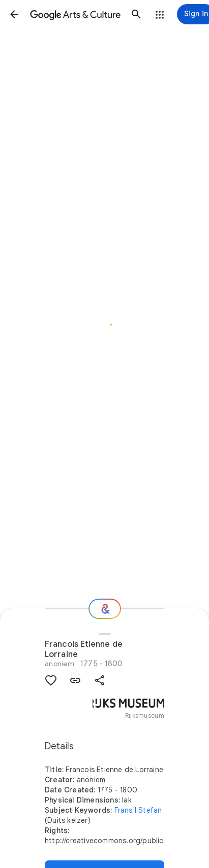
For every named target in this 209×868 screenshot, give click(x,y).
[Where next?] (105, 609)
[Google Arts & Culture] (75, 14)
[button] (14, 14)
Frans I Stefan (138, 810)
